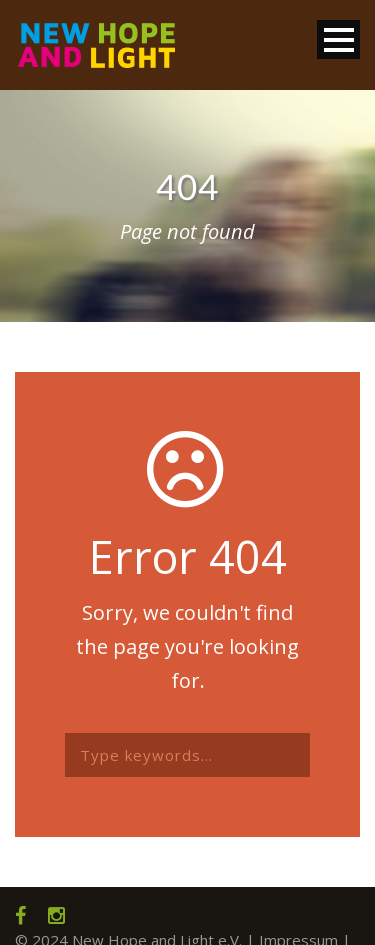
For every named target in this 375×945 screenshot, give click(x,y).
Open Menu (338, 39)
